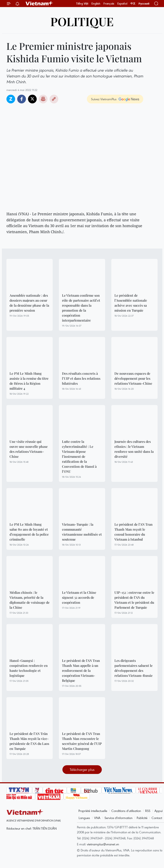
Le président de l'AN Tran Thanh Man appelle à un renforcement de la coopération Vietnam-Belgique (81, 670)
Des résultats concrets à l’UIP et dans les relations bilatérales (81, 378)
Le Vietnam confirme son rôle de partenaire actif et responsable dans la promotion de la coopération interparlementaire (81, 308)
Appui (159, 811)
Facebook (22, 99)
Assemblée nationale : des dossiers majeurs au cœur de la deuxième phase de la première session (29, 303)
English (96, 4)
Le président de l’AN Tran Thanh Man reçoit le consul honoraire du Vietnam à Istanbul (134, 532)
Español (122, 4)
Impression (43, 99)
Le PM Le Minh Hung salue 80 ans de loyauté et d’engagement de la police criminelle (29, 532)
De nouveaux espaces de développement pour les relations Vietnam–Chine (133, 378)
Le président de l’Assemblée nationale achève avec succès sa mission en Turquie (131, 303)
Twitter (32, 99)
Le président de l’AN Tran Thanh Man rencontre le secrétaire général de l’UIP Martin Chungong (82, 741)
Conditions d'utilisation (126, 811)
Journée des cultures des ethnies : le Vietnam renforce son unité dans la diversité (134, 449)
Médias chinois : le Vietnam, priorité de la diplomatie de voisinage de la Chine (30, 600)
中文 (133, 4)
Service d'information (118, 818)
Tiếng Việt (82, 4)
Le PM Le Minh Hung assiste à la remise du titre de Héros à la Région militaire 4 (29, 381)
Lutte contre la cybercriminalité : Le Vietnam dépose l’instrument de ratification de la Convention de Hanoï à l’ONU (79, 456)
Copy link (54, 99)
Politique (82, 21)
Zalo (11, 99)
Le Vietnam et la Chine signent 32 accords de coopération (79, 597)
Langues (84, 818)
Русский (144, 4)
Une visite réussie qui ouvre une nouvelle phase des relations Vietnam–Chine (29, 449)
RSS (148, 811)
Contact (157, 818)
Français (109, 4)
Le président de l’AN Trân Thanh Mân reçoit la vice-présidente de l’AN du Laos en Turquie (29, 741)
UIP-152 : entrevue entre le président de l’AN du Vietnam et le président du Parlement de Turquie (134, 600)
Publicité (142, 818)
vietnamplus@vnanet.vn (103, 844)
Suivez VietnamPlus (104, 99)
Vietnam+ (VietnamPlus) (39, 4)
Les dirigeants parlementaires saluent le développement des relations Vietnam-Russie (134, 668)
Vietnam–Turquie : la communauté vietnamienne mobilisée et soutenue (82, 532)
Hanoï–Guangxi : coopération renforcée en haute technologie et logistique (29, 668)
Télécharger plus (82, 769)
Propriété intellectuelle (93, 811)
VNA (97, 818)
